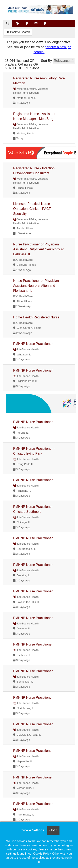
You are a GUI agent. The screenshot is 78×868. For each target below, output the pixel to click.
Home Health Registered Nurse (36, 317)
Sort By (46, 61)
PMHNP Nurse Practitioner (33, 344)
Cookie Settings (32, 830)
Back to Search (18, 32)
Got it (53, 830)
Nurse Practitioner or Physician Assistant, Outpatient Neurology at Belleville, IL (38, 249)
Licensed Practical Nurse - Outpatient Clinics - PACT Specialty (33, 209)
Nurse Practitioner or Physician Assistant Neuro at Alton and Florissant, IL (36, 286)
